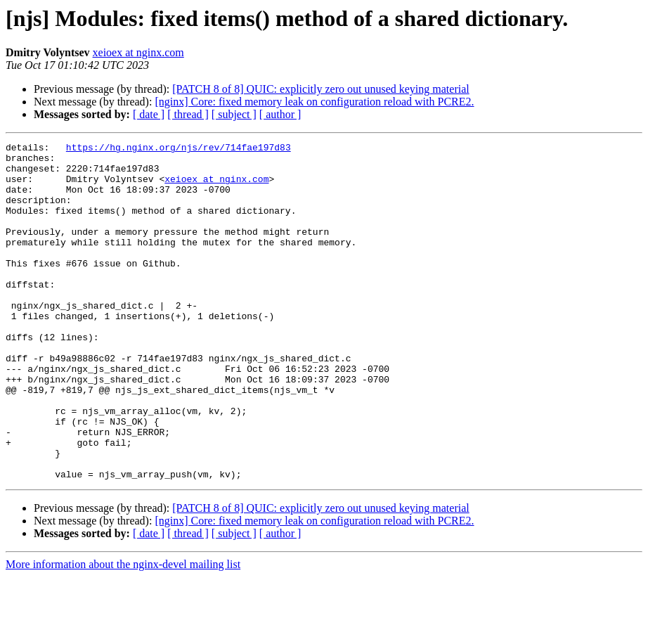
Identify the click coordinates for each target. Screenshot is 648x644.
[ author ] (280, 114)
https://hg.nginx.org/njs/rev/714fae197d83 (179, 149)
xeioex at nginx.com (138, 52)
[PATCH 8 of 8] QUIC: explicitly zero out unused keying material (320, 89)
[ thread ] (188, 114)
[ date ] (149, 114)
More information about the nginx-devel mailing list (123, 632)
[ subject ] (234, 114)
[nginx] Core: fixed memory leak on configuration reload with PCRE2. (314, 102)
